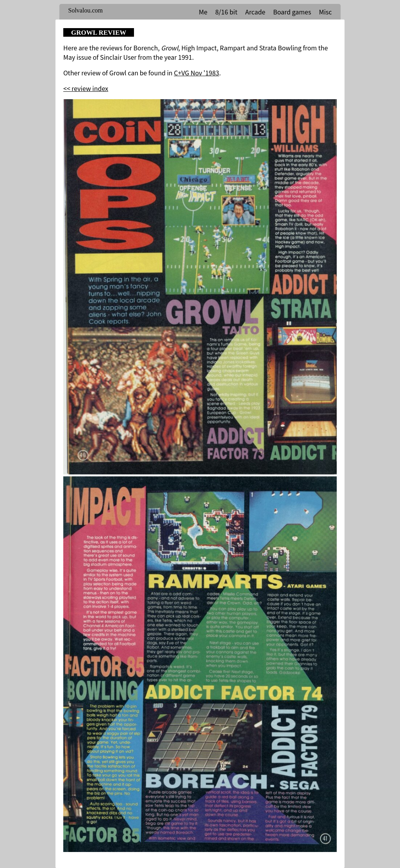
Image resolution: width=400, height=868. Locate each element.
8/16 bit (226, 12)
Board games (292, 12)
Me (203, 12)
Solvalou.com (86, 10)
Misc (325, 12)
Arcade (255, 12)
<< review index (86, 88)
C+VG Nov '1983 (196, 73)
